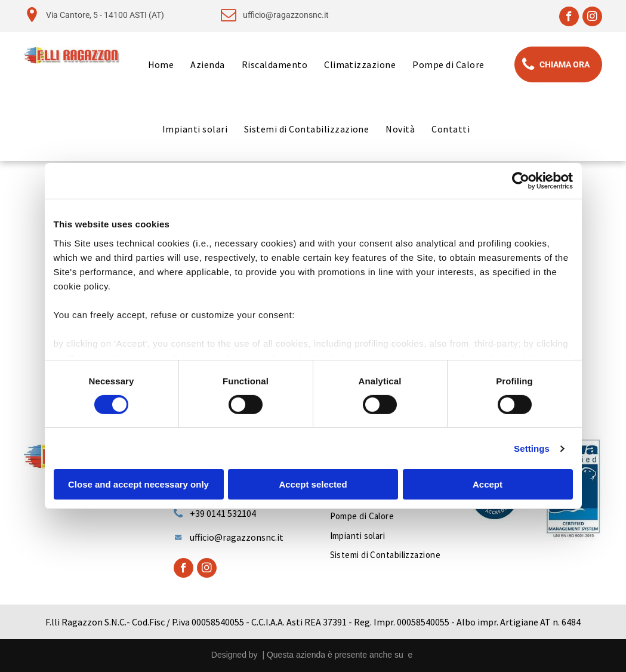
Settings (532, 448)
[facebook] (569, 18)
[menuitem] (161, 64)
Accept (488, 484)
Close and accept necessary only (138, 484)
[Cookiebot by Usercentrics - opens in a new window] (521, 181)
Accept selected (313, 484)
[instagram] (592, 18)
